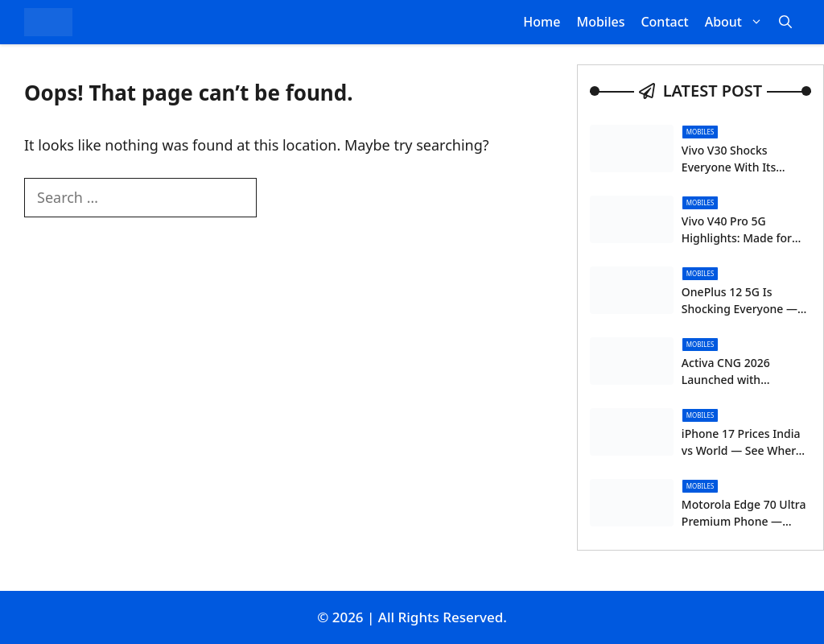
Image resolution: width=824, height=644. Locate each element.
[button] (785, 22)
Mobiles (600, 22)
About (738, 22)
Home (542, 22)
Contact (664, 22)
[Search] (284, 198)
